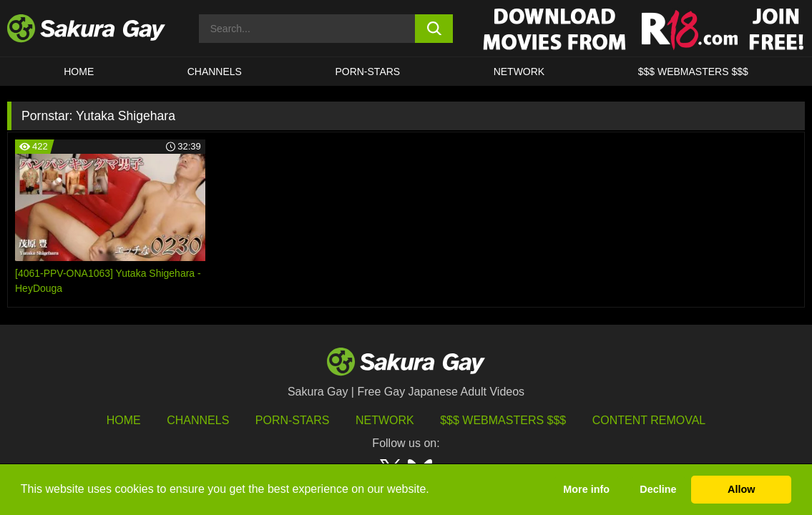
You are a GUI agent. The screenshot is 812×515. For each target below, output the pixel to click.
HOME (79, 72)
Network (519, 72)
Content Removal (649, 420)
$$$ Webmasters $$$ (503, 420)
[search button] (434, 29)
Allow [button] (741, 489)
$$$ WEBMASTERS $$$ (693, 72)
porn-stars (367, 72)
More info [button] (586, 489)
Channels (215, 72)
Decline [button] (658, 489)
